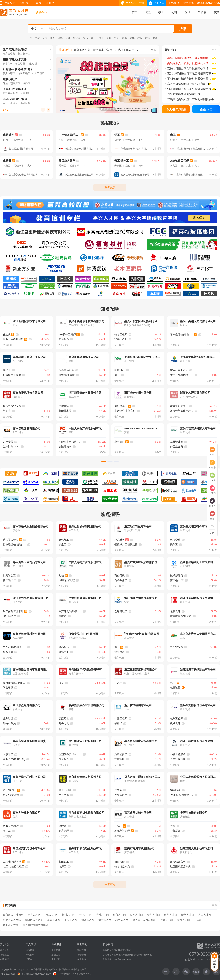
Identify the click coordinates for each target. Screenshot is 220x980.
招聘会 (202, 12)
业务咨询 (81, 959)
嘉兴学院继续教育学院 (35, 925)
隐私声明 (81, 950)
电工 (101, 38)
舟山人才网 (205, 915)
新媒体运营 (9, 73)
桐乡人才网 (122, 920)
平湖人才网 (71, 920)
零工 (161, 12)
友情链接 (4, 959)
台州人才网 (170, 915)
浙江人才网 (51, 915)
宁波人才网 (85, 915)
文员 (45, 38)
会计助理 (25, 103)
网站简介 (4, 950)
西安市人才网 (11, 925)
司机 (60, 38)
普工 (93, 38)
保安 (52, 38)
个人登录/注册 (176, 110)
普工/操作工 (24, 54)
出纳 (117, 38)
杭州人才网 (68, 915)
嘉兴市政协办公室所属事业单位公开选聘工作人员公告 (107, 50)
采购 (109, 38)
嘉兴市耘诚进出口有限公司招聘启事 (189, 73)
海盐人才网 (88, 920)
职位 (148, 12)
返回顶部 (212, 526)
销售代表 (8, 64)
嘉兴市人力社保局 (13, 915)
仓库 (124, 38)
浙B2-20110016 (8, 974)
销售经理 (20, 64)
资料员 (26, 83)
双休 (132, 38)
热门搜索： (36, 38)
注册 (142, 3)
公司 (174, 12)
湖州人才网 (136, 915)
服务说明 (56, 959)
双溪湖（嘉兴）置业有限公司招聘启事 (191, 99)
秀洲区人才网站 (12, 920)
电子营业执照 (62, 974)
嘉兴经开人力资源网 (144, 920)
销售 (147, 38)
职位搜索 (30, 950)
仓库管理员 (9, 54)
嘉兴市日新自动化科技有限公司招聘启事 (192, 68)
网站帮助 (81, 955)
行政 (140, 38)
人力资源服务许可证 (82, 974)
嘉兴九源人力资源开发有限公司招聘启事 (192, 63)
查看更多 (110, 187)
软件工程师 (38, 73)
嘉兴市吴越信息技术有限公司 (117, 950)
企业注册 (56, 955)
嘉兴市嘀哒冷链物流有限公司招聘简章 (191, 58)
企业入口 (159, 3)
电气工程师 (24, 73)
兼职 (155, 38)
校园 (217, 12)
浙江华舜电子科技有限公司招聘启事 (189, 89)
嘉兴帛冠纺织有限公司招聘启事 (186, 84)
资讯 (187, 12)
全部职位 (8, 345)
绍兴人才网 (119, 915)
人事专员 (25, 93)
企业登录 (56, 950)
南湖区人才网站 (34, 920)
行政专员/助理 (10, 93)
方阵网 (198, 920)
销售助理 (32, 64)
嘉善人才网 (54, 920)
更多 (154, 50)
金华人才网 (153, 915)
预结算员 (15, 83)
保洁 (5, 83)
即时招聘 (30, 955)
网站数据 (4, 955)
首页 (135, 12)
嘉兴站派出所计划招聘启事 (184, 94)
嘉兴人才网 (34, 915)
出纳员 (14, 103)
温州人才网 (102, 915)
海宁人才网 (105, 920)
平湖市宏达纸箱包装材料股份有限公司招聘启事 (192, 79)
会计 (68, 38)
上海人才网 (166, 920)
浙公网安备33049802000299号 (34, 974)
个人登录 (131, 3)
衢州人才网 (188, 915)
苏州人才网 (183, 920)
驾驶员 (77, 38)
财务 (86, 38)
